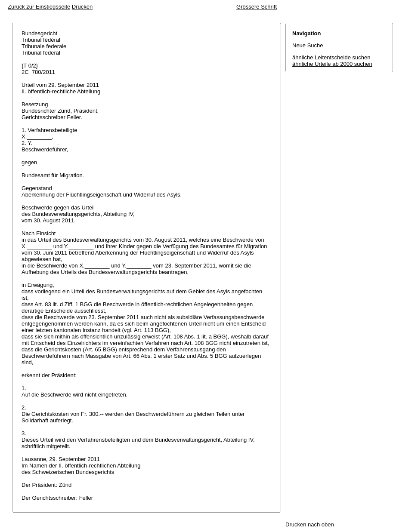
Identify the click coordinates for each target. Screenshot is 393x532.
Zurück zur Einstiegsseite (39, 7)
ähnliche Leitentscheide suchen (331, 57)
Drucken (82, 7)
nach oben (321, 524)
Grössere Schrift (257, 7)
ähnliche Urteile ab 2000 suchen (332, 64)
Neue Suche (308, 45)
